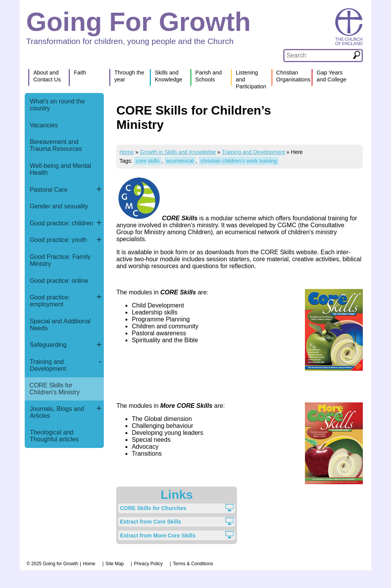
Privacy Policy (148, 564)
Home (126, 152)
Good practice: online (59, 281)
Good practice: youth (58, 240)
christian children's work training (239, 161)
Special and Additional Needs (60, 325)
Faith (80, 73)
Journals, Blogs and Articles (57, 412)
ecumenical (180, 161)
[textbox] (318, 56)
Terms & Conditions (193, 564)
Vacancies (44, 125)
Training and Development (48, 365)
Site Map (114, 564)
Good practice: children (62, 223)
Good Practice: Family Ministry (60, 260)
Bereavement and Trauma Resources (56, 145)
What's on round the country (57, 105)
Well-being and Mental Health (60, 169)
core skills (148, 161)
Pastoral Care (49, 190)
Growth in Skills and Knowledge (178, 152)
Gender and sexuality (59, 206)
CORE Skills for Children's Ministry (54, 389)
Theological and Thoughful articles (54, 436)
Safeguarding (48, 345)
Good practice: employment (50, 301)
